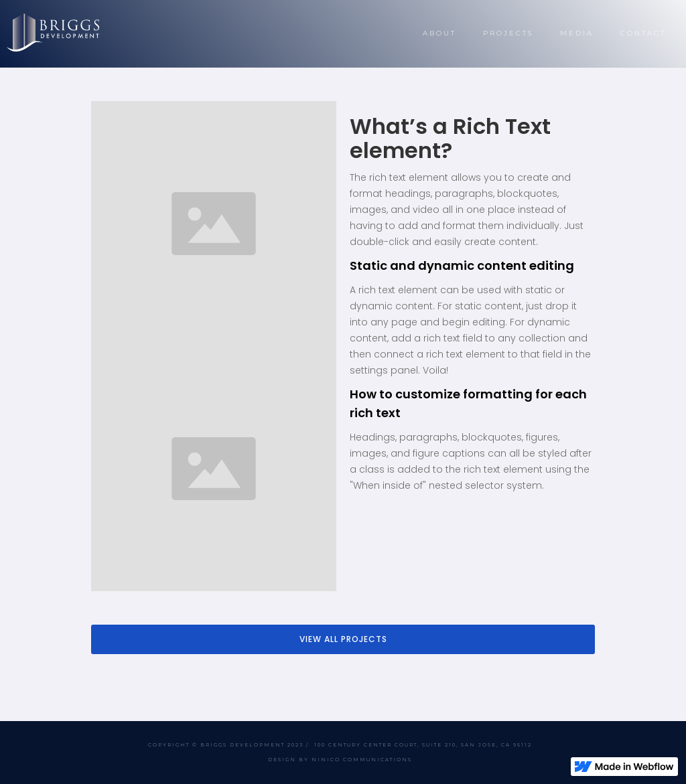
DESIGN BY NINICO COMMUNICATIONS (340, 760)
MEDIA (577, 33)
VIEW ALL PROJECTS (343, 639)
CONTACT (643, 33)
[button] (439, 33)
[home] (53, 32)
